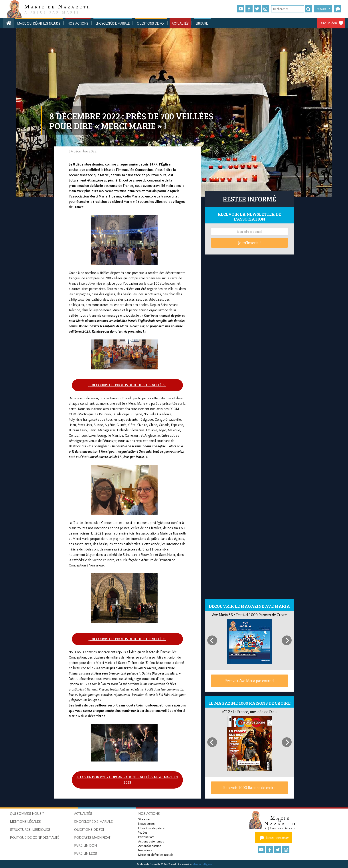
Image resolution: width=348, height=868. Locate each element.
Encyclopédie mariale (113, 23)
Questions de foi (151, 23)
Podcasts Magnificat (92, 837)
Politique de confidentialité (35, 837)
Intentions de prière (151, 828)
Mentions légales (202, 864)
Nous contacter (274, 838)
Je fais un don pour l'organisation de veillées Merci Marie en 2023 (127, 780)
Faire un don (328, 23)
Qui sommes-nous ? (27, 813)
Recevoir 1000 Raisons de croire (249, 788)
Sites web (145, 819)
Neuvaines (145, 850)
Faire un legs (86, 853)
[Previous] (212, 640)
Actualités (180, 23)
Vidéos (143, 832)
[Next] (287, 640)
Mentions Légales (25, 821)
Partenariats (146, 837)
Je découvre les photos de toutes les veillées (127, 385)
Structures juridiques (30, 829)
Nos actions (78, 23)
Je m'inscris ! (249, 243)
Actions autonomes (151, 841)
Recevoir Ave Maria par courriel (249, 681)
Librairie (202, 23)
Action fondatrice (150, 846)
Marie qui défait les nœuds (39, 23)
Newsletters (146, 824)
